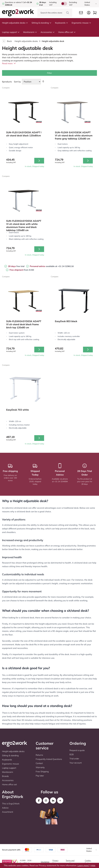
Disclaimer (45, 862)
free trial (16, 266)
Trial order (74, 759)
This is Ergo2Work (11, 804)
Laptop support (11, 32)
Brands (5, 776)
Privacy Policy (55, 862)
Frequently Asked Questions (49, 759)
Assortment (8, 812)
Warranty (40, 767)
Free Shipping (42, 771)
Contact (39, 763)
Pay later (40, 776)
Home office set (67, 32)
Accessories (48, 32)
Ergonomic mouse (81, 23)
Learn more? (83, 865)
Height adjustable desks (15, 23)
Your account (76, 763)
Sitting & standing (42, 23)
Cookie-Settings (88, 862)
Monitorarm (30, 32)
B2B (72, 754)
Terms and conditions (70, 862)
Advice (5, 808)
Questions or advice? (13, 2)
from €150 (22, 270)
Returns (39, 755)
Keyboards (62, 23)
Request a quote (77, 750)
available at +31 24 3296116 (52, 266)
